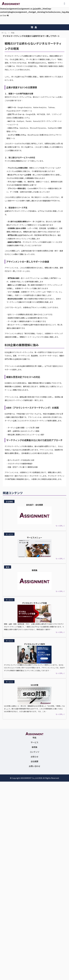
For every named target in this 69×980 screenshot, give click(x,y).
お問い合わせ (34, 766)
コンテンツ (34, 752)
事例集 (34, 747)
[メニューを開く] (64, 4)
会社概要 (34, 761)
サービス (34, 742)
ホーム (4, 33)
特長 (13, 33)
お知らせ (34, 757)
